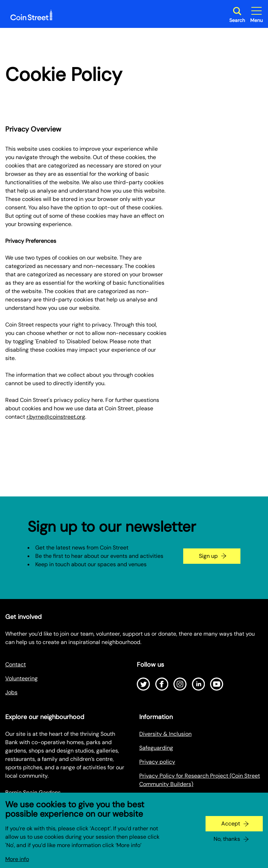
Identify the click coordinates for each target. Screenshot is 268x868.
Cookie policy (157, 798)
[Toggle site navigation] (256, 15)
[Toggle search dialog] (237, 15)
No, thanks (227, 845)
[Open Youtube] (217, 684)
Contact (16, 664)
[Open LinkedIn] (199, 684)
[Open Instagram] (180, 684)
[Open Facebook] (162, 684)
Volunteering (21, 678)
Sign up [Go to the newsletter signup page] (208, 556)
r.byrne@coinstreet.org (56, 417)
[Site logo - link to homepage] (31, 15)
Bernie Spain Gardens (33, 792)
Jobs (11, 692)
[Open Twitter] (143, 684)
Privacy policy (157, 762)
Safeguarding (156, 748)
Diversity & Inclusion (165, 734)
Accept (231, 830)
